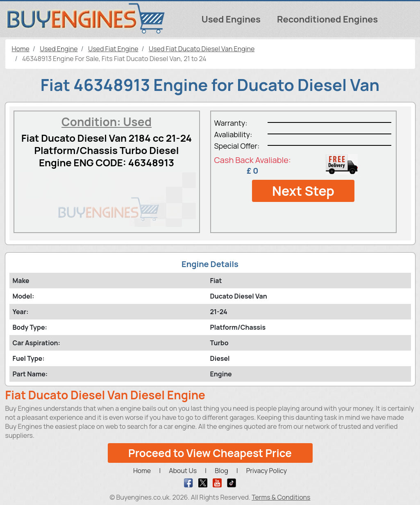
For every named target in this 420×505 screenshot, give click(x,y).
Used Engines (231, 19)
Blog (221, 471)
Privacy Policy (267, 471)
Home (142, 471)
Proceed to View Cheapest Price (210, 453)
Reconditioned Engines (327, 19)
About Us (183, 471)
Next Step (303, 191)
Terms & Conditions (281, 497)
